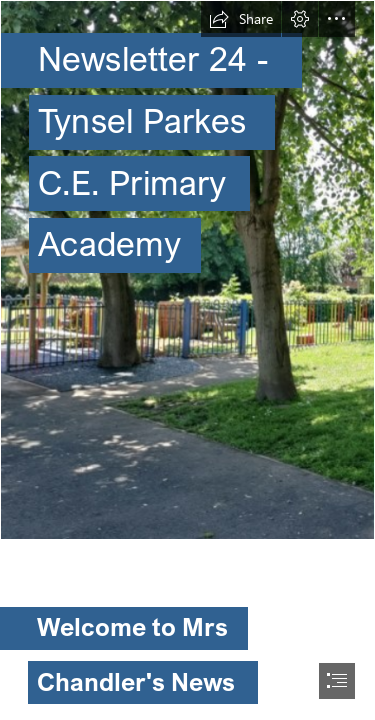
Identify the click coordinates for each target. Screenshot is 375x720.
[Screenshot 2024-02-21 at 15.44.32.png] (187, 270)
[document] (187, 360)
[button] (241, 19)
